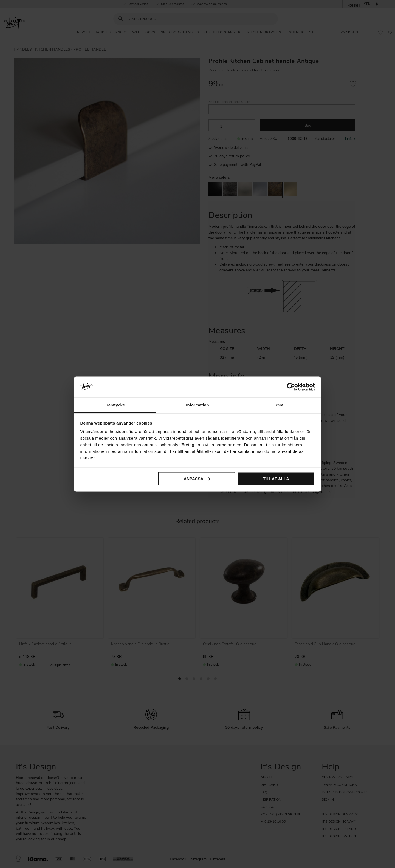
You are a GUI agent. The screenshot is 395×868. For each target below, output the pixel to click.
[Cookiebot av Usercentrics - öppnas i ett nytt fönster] (291, 387)
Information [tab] (198, 405)
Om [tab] (280, 405)
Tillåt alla (276, 478)
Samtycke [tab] (115, 405)
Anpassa (197, 478)
